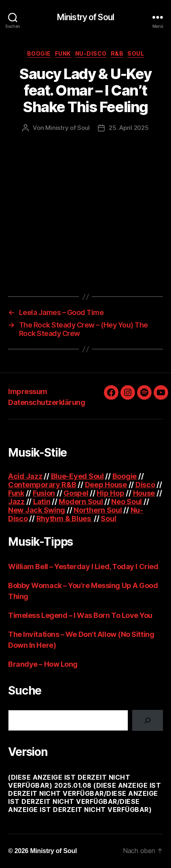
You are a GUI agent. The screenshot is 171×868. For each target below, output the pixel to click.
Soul (136, 53)
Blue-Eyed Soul (77, 476)
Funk (63, 53)
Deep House (106, 485)
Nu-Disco (91, 53)
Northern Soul (98, 510)
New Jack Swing (37, 510)
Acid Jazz (25, 476)
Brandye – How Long (43, 664)
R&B (117, 53)
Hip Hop (110, 493)
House (144, 493)
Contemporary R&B (42, 485)
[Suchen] (148, 720)
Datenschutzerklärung (46, 402)
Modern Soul (81, 502)
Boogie (39, 53)
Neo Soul (127, 502)
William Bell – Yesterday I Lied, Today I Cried (83, 566)
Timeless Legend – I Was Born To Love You (80, 615)
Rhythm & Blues (64, 519)
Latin (42, 502)
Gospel (76, 493)
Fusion (44, 493)
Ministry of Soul (85, 17)
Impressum (28, 391)
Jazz (16, 502)
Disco (145, 485)
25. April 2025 (129, 128)
